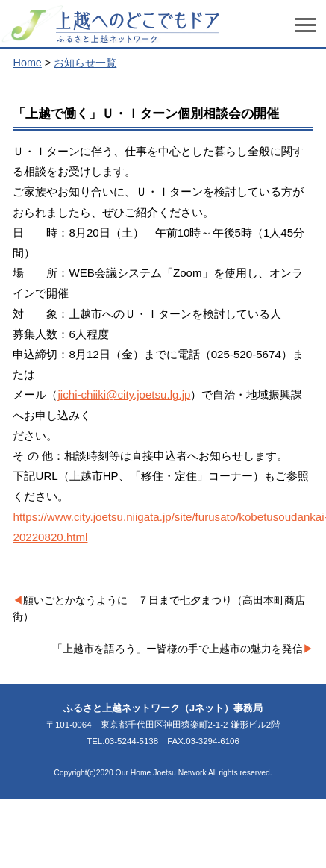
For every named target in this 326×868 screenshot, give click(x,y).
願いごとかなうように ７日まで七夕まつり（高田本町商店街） (159, 608)
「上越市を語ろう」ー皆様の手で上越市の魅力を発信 (178, 649)
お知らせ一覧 (85, 63)
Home (27, 63)
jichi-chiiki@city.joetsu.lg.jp (124, 394)
